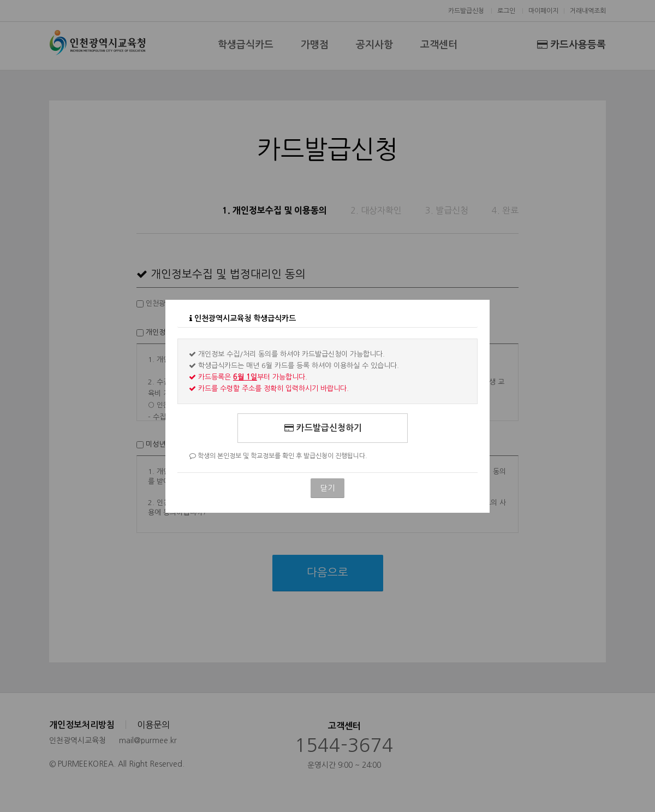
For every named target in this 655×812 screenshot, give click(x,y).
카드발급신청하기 (323, 428)
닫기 (327, 488)
